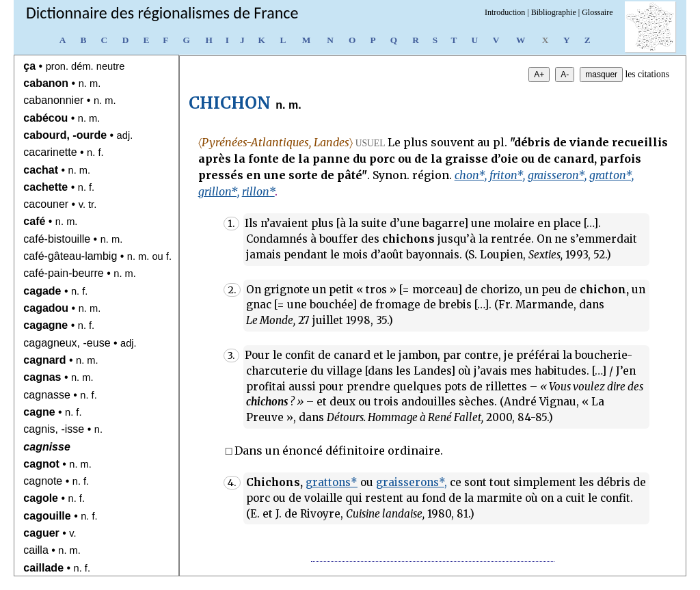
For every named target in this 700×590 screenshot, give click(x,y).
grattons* (332, 482)
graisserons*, (412, 482)
